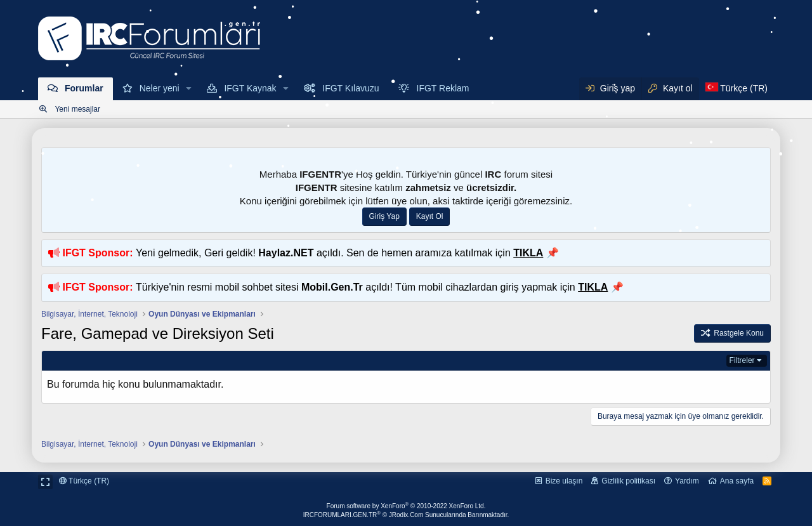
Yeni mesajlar (77, 109)
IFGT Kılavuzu (350, 88)
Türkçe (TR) (84, 481)
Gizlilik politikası (628, 481)
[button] (189, 89)
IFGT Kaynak (250, 88)
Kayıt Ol (430, 216)
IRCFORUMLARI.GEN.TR (406, 515)
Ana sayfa (737, 481)
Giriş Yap (384, 216)
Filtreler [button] (742, 360)
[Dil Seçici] (737, 89)
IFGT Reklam (443, 88)
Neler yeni (160, 88)
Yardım (687, 481)
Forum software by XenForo (406, 506)
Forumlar (84, 88)
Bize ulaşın (564, 481)
